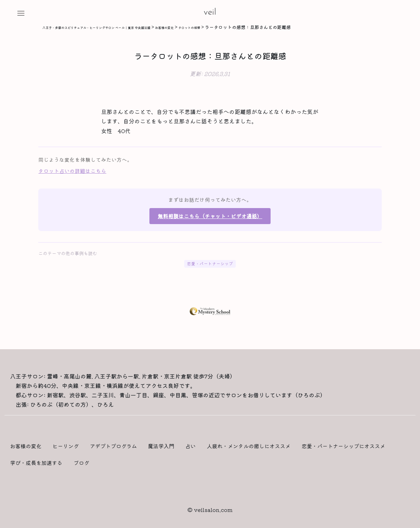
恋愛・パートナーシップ (210, 263)
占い (190, 446)
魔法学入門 (161, 446)
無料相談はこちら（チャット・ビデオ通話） (210, 216)
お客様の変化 (26, 446)
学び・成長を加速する (36, 463)
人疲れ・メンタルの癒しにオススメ (249, 446)
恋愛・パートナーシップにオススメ (343, 446)
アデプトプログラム (113, 446)
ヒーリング (66, 446)
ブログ (81, 463)
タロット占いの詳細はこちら (72, 171)
